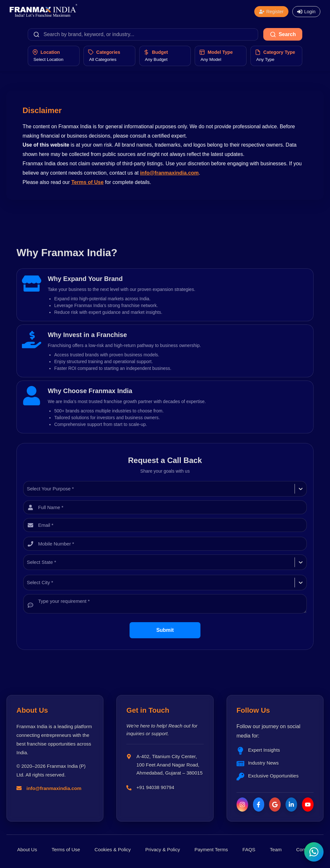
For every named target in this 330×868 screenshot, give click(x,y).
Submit (165, 630)
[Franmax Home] (44, 15)
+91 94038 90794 (155, 787)
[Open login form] (306, 12)
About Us (27, 849)
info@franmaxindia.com (170, 173)
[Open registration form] (271, 12)
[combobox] (27, 489)
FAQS (249, 849)
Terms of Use (87, 182)
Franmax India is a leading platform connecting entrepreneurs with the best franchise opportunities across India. (54, 739)
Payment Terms (211, 849)
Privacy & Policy (163, 849)
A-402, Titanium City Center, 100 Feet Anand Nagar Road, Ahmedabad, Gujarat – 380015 (169, 765)
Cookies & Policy (113, 849)
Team (276, 849)
